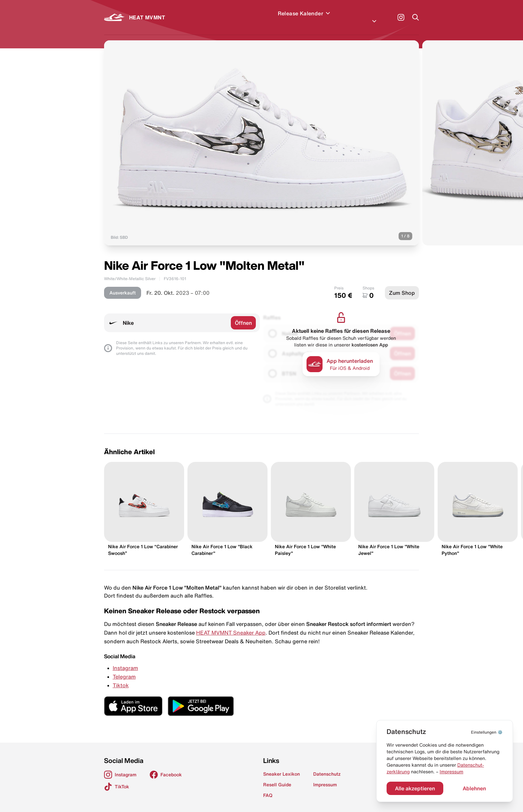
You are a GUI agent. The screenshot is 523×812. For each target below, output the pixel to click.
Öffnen (243, 315)
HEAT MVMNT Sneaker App (231, 625)
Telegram (124, 669)
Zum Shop (402, 285)
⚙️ (487, 732)
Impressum (451, 772)
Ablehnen (474, 788)
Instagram (125, 660)
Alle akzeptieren (415, 788)
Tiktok (121, 677)
